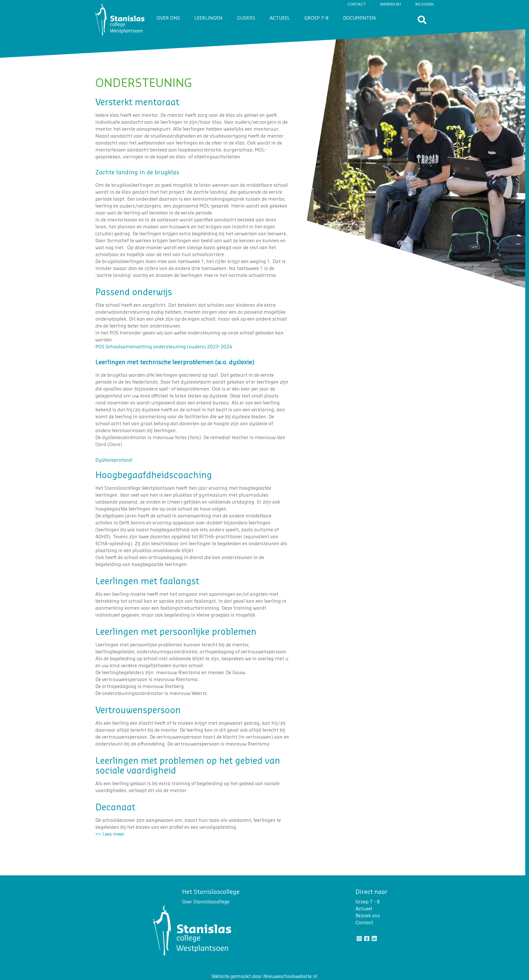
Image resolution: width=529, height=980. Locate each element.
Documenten (359, 18)
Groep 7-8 (317, 18)
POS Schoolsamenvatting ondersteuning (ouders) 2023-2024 (164, 347)
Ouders (246, 18)
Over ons (168, 18)
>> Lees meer (110, 834)
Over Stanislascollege (206, 902)
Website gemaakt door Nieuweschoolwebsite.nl (264, 977)
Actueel (280, 18)
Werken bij (391, 4)
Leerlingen (208, 18)
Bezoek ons (368, 916)
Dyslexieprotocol (114, 460)
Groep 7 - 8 (368, 902)
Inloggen (425, 4)
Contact (357, 4)
